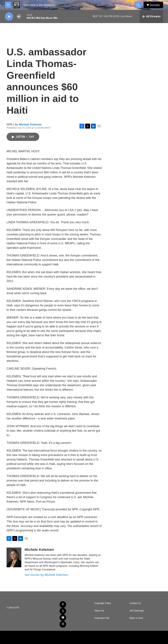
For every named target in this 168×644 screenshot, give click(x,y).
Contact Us (135, 603)
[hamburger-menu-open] (8, 5)
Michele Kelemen (31, 125)
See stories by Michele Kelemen (46, 575)
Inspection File (102, 618)
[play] (9, 17)
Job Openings (136, 611)
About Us (99, 611)
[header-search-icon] (138, 5)
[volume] (19, 17)
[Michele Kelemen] (14, 557)
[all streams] (151, 16)
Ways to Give (136, 618)
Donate (155, 5)
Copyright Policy (103, 603)
